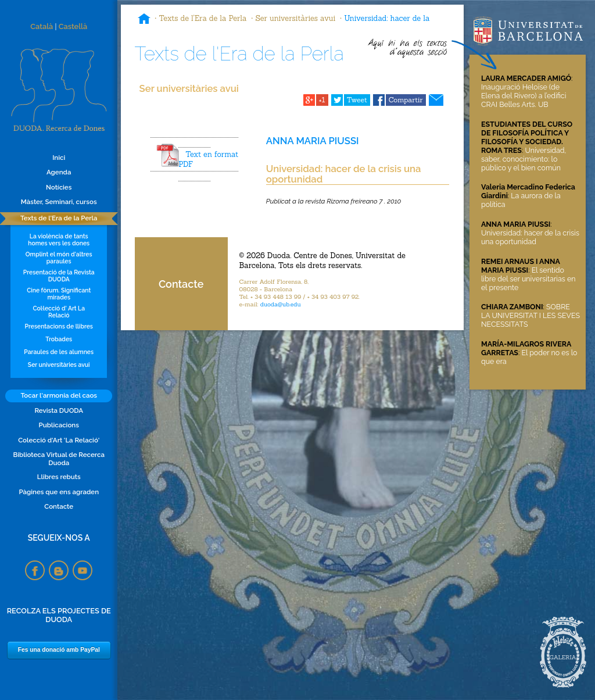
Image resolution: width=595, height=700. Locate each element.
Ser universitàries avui (59, 365)
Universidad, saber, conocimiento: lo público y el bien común (524, 159)
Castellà (73, 26)
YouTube (83, 570)
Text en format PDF (208, 159)
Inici (59, 158)
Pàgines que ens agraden (59, 492)
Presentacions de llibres (59, 326)
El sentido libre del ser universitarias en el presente (528, 279)
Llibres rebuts (59, 477)
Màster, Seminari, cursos (59, 202)
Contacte (59, 506)
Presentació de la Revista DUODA (59, 276)
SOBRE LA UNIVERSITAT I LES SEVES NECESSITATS (531, 315)
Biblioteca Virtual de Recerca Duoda (59, 459)
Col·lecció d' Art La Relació (59, 312)
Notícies (59, 187)
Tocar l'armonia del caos (59, 395)
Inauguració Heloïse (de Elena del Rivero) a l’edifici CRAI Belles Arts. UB (524, 96)
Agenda (59, 172)
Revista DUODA (59, 410)
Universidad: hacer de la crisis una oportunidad (530, 237)
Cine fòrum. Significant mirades (59, 294)
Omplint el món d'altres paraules (59, 258)
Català (42, 26)
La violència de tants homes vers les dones (59, 240)
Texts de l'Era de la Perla (59, 218)
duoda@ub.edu (281, 304)
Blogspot (59, 570)
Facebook (35, 570)
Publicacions (59, 425)
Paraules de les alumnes (59, 352)
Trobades (59, 339)
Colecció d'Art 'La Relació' (59, 440)
